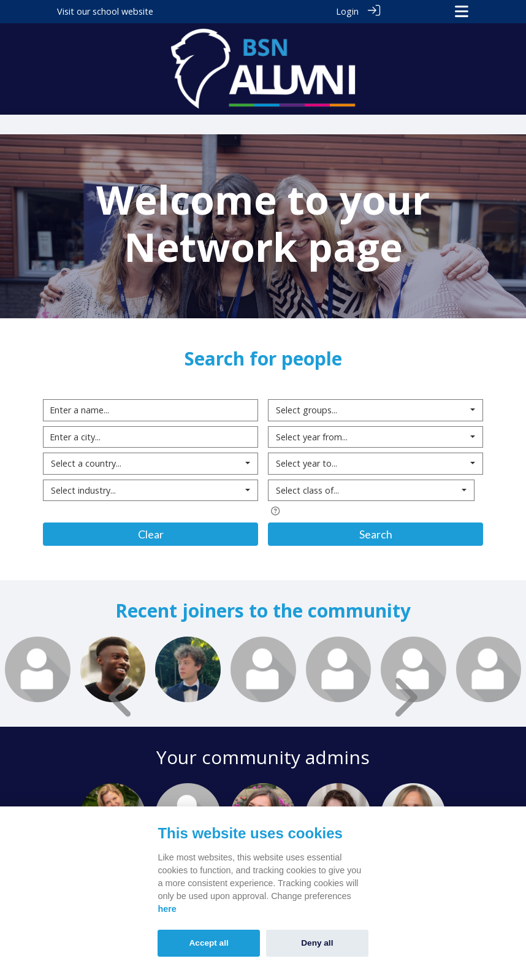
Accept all (209, 943)
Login (347, 11)
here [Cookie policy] (167, 909)
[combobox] (151, 464)
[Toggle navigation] (462, 11)
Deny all (317, 943)
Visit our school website (105, 11)
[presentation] (122, 697)
